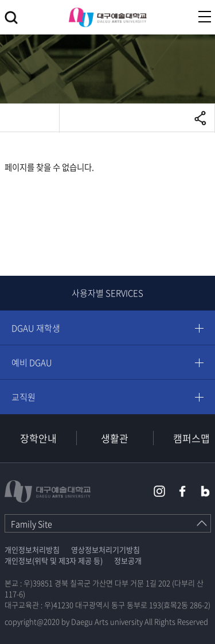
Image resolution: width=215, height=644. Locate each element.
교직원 (24, 397)
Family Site (32, 524)
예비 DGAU (32, 363)
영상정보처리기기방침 (105, 549)
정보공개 (128, 560)
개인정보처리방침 (32, 549)
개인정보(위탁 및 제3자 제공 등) (54, 560)
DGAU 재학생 (36, 328)
